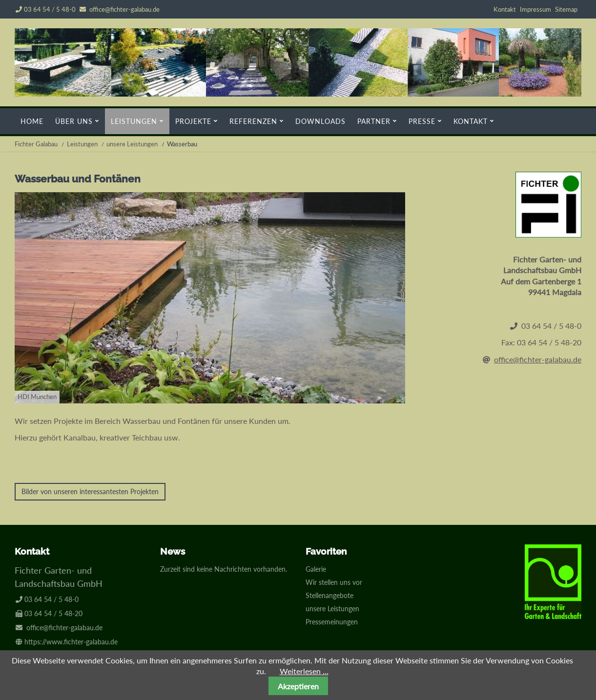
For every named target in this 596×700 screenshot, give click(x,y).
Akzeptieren (298, 686)
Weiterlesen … (304, 671)
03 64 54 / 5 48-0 (46, 9)
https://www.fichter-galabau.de (71, 642)
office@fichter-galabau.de (124, 9)
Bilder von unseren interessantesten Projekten (90, 491)
